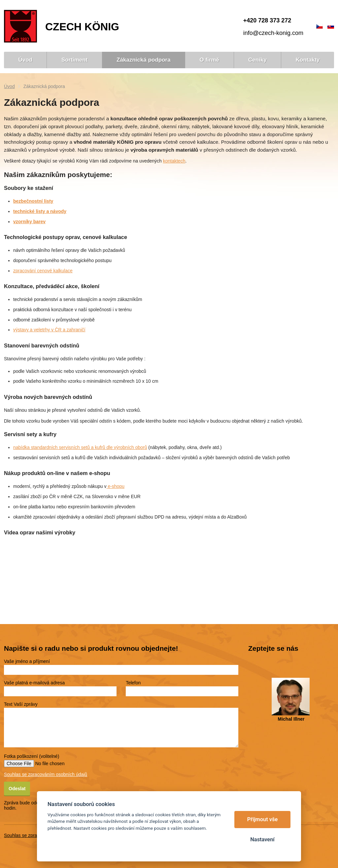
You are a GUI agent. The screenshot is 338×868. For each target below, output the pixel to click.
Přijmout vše (263, 819)
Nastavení (262, 839)
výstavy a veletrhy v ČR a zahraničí (49, 330)
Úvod (9, 86)
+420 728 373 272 (267, 20)
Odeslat (17, 789)
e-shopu (116, 486)
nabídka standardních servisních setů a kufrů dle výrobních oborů (80, 447)
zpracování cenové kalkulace (43, 271)
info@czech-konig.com (273, 33)
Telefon (133, 683)
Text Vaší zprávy (21, 704)
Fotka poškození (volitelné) (32, 756)
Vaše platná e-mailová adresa (34, 683)
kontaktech (174, 161)
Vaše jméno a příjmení (27, 661)
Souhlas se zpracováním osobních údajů (46, 774)
